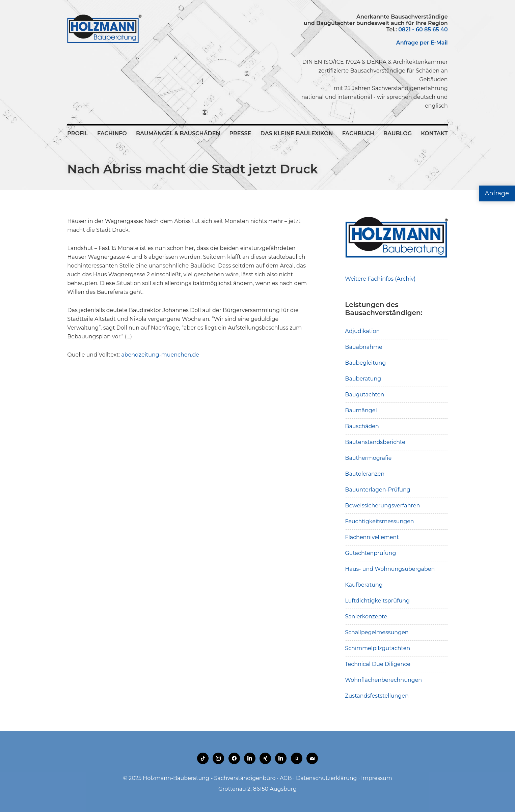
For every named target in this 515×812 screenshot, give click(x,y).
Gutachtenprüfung (370, 553)
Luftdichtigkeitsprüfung (377, 601)
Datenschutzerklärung (326, 778)
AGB (286, 778)
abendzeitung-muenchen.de (160, 355)
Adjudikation (362, 331)
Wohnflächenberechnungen (383, 680)
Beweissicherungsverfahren (382, 506)
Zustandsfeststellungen (377, 696)
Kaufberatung (364, 585)
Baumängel (361, 410)
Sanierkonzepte (366, 617)
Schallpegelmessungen (377, 632)
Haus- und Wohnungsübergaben (390, 569)
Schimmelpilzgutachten (377, 648)
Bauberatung (363, 379)
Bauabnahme (363, 347)
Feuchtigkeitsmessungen (379, 521)
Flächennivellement (372, 537)
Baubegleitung (365, 363)
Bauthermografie (368, 458)
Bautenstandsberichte (375, 442)
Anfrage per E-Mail (422, 43)
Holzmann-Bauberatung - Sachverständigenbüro (209, 778)
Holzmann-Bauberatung (104, 29)
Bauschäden (362, 426)
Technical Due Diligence (378, 664)
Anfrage (497, 193)
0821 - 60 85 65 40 (423, 30)
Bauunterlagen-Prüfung (378, 490)
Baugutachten (364, 395)
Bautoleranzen (365, 474)
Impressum (377, 778)
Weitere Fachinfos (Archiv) (380, 279)
